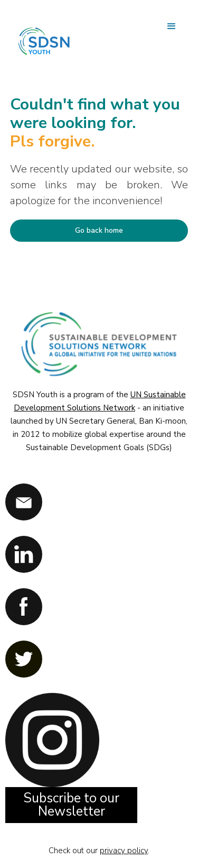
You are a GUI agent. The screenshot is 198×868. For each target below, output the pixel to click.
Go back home (99, 230)
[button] (172, 26)
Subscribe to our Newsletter (71, 805)
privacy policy (124, 851)
